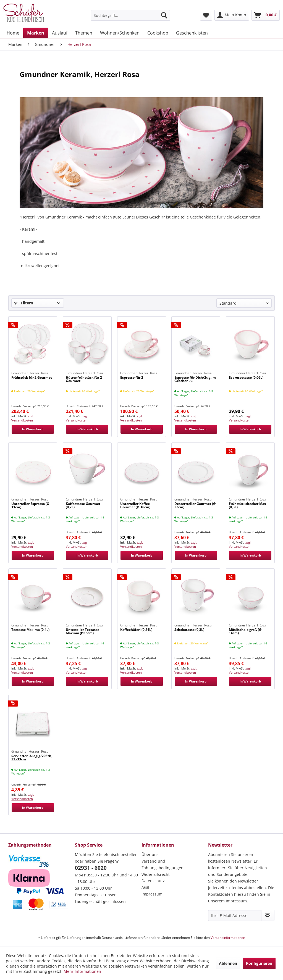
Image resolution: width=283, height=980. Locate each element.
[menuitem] (131, 15)
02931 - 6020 (91, 868)
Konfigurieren (259, 963)
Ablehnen (228, 963)
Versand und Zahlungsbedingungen (163, 864)
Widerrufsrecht (156, 874)
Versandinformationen (228, 938)
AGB (145, 887)
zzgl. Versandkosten (23, 418)
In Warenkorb (33, 429)
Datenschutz (153, 881)
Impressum (152, 894)
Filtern (24, 303)
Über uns (150, 854)
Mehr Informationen (82, 971)
